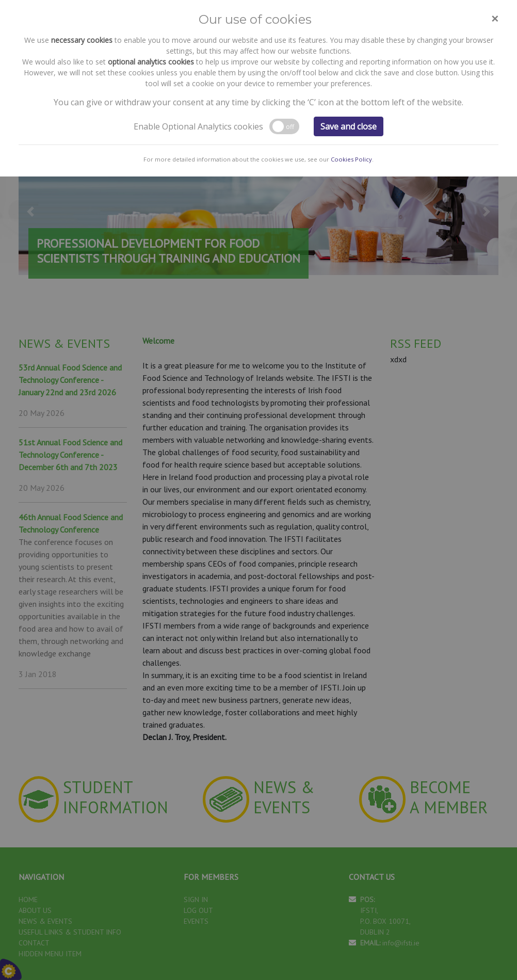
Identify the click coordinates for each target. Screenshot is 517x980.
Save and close (349, 34)
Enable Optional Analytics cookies (198, 34)
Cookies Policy (351, 66)
